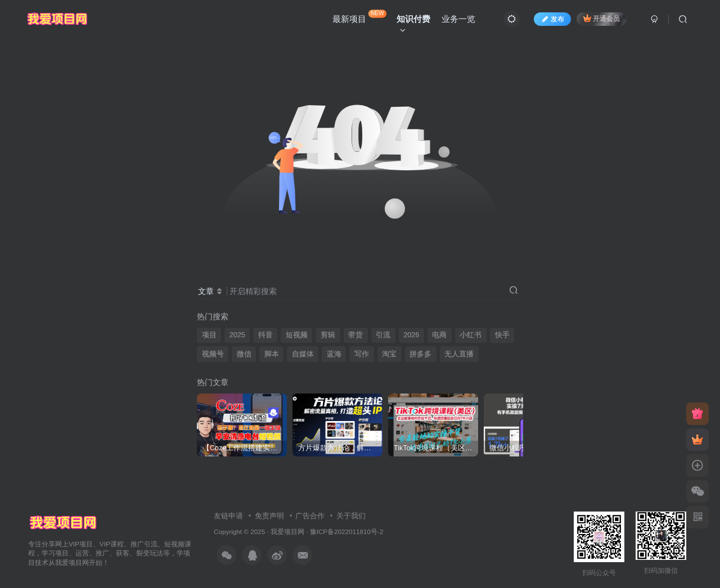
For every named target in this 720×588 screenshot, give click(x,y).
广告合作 (310, 516)
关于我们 (351, 516)
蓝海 (334, 354)
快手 (502, 335)
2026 (411, 335)
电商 (439, 335)
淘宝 (389, 354)
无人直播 (459, 354)
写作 (362, 354)
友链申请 (228, 516)
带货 (355, 335)
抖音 (265, 335)
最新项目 (359, 17)
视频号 (213, 354)
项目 (209, 335)
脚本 (272, 354)
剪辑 (328, 335)
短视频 (297, 335)
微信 (244, 354)
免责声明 (269, 516)
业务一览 (458, 19)
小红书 (471, 335)
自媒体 (303, 354)
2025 (237, 335)
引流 (383, 335)
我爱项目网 (287, 532)
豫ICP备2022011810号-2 (347, 532)
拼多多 (420, 354)
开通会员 (602, 18)
